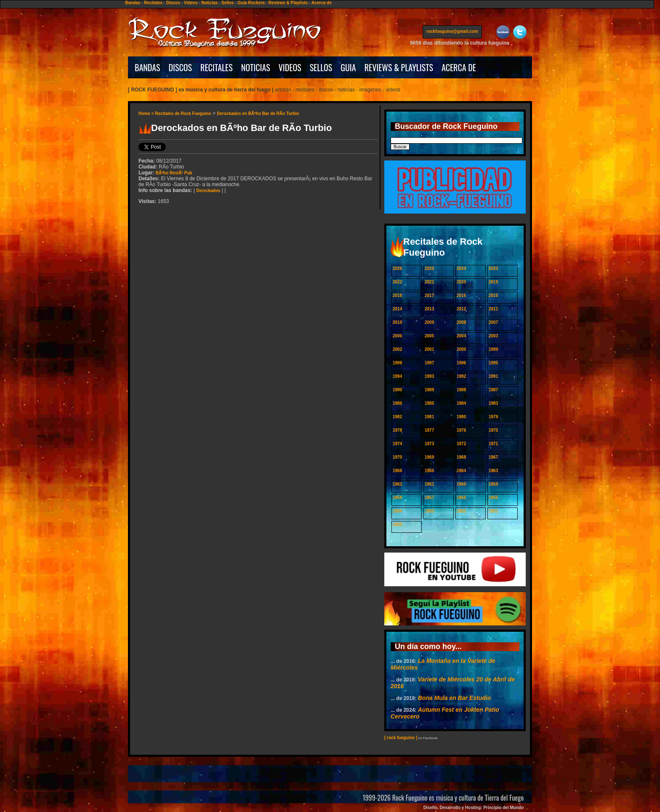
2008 (461, 322)
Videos (191, 3)
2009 (429, 322)
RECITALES (217, 67)
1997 (429, 363)
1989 (429, 390)
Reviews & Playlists (288, 3)
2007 (493, 322)
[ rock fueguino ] (401, 738)
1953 (429, 511)
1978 (397, 430)
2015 (493, 295)
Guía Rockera (251, 3)
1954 (397, 511)
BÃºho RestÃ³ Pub (174, 173)
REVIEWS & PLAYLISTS (399, 67)
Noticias (209, 3)
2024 (461, 268)
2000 (461, 349)
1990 (397, 390)
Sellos (228, 3)
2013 (429, 309)
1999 (493, 349)
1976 (461, 430)
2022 (397, 282)
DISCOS (181, 67)
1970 (397, 457)
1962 (397, 484)
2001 (429, 349)
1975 (493, 430)
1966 (397, 471)
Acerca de (322, 3)
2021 (429, 282)
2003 (493, 336)
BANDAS (148, 67)
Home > (147, 114)
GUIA (348, 67)
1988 (461, 390)
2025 (429, 268)
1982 (397, 417)
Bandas (133, 3)
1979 (493, 417)
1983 (493, 403)
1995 (493, 363)
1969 (429, 457)
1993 (429, 376)
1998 (397, 363)
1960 (461, 484)
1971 (493, 444)
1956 (461, 498)
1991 (493, 376)
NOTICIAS (256, 67)
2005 (429, 336)
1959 (493, 484)
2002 (397, 349)
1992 (461, 376)
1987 (493, 390)
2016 (461, 295)
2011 (493, 309)
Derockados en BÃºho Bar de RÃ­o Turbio (258, 114)
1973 (429, 444)
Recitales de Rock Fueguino (183, 114)
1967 (493, 457)
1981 (429, 417)
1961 (429, 484)
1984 (461, 403)
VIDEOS (290, 67)
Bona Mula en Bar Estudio (454, 698)
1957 (429, 498)
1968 (461, 457)
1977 (429, 430)
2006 (397, 336)
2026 (397, 268)
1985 (429, 403)
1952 (461, 511)
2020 (461, 282)
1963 (493, 471)
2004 (461, 336)
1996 (461, 363)
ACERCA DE (459, 67)
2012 (461, 309)
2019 (493, 282)
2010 (397, 322)
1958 (397, 498)
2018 (397, 295)
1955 (493, 498)
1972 (461, 444)
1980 (461, 417)
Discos (173, 3)
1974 (397, 444)
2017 (429, 295)
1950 (397, 525)
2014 (397, 309)
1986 (397, 403)
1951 (493, 511)
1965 (429, 471)
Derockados (208, 191)
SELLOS (321, 67)
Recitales (153, 3)
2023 (493, 268)
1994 (397, 376)
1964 (461, 471)
